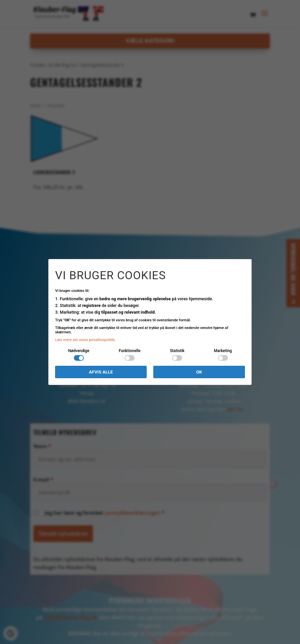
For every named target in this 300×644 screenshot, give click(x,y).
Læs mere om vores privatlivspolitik (85, 340)
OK (199, 372)
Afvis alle (101, 372)
